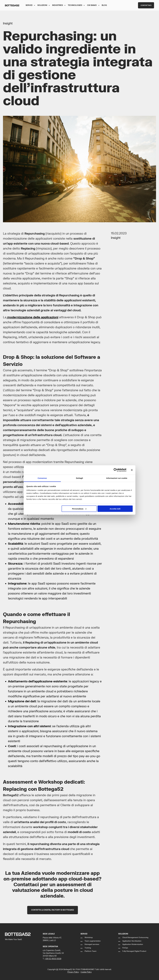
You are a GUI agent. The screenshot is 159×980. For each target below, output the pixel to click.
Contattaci (146, 5)
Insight (8, 23)
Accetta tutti (115, 509)
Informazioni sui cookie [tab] (117, 478)
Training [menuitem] (88, 948)
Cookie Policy (86, 972)
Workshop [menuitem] (89, 938)
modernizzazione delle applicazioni (32, 317)
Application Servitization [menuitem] (132, 941)
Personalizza (79, 509)
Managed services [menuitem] (92, 944)
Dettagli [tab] (79, 478)
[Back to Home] (12, 5)
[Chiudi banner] (132, 470)
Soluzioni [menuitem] (123, 934)
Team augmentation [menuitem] (93, 941)
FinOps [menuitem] (125, 948)
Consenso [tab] (42, 478)
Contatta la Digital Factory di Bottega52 (53, 910)
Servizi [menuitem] (84, 934)
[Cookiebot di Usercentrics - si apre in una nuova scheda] (115, 470)
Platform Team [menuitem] (90, 951)
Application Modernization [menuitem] (133, 944)
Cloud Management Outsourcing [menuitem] (135, 938)
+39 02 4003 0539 (53, 959)
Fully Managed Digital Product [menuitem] (134, 951)
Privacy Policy (73, 972)
